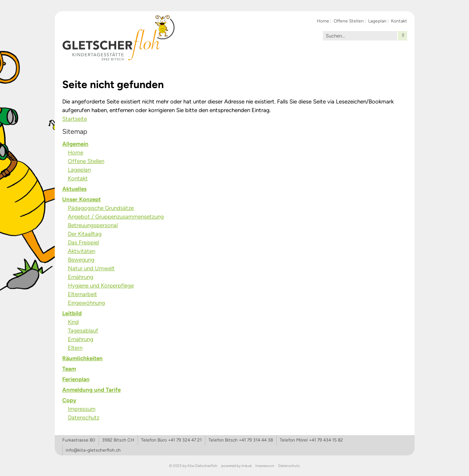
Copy (69, 400)
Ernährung (81, 277)
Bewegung (81, 260)
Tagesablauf (83, 331)
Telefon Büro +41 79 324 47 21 (171, 440)
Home (76, 153)
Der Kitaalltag (85, 234)
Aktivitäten (82, 251)
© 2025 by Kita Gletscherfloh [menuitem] (193, 466)
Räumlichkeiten (82, 358)
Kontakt (78, 178)
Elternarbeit (82, 294)
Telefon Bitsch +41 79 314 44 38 (241, 440)
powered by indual (236, 466)
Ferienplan (76, 379)
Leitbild (72, 313)
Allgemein (75, 144)
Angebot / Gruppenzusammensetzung (116, 217)
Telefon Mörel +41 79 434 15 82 (311, 440)
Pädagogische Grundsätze (101, 208)
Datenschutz (84, 418)
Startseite (75, 119)
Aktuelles (74, 189)
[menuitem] (324, 21)
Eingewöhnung (86, 303)
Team (69, 369)
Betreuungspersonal (93, 225)
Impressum (82, 409)
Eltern (75, 348)
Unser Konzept (82, 199)
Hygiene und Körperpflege (101, 286)
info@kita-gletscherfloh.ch (93, 450)
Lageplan (79, 170)
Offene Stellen (86, 161)
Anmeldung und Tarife (91, 390)
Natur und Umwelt (91, 268)
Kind (73, 322)
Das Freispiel (83, 242)
